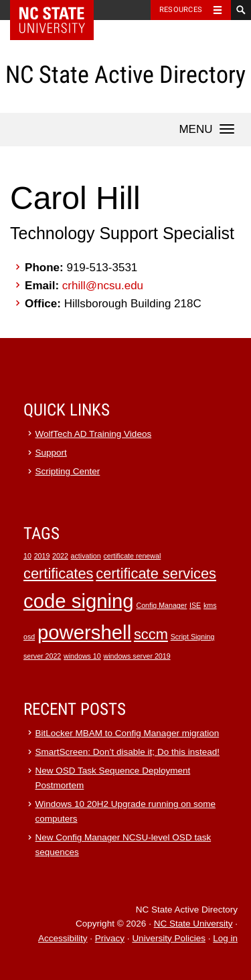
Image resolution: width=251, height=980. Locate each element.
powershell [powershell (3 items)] (84, 632)
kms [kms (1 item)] (210, 605)
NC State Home (61, 10)
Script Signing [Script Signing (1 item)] (193, 637)
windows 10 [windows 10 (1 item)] (82, 656)
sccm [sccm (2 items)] (151, 634)
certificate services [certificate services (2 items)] (156, 574)
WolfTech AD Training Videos (94, 434)
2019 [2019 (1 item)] (42, 556)
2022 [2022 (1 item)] (60, 556)
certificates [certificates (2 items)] (58, 574)
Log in (225, 938)
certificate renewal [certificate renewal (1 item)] (132, 556)
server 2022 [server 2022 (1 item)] (42, 656)
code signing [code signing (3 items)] (79, 601)
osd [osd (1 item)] (29, 637)
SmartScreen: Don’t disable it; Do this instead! (128, 752)
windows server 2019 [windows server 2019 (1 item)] (137, 656)
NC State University (193, 924)
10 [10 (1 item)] (27, 556)
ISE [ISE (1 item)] (195, 605)
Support (51, 453)
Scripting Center (68, 471)
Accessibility (63, 938)
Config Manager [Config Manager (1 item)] (161, 605)
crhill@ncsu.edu (103, 286)
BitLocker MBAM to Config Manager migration (128, 733)
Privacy (110, 938)
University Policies (169, 938)
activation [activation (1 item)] (86, 556)
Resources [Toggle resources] (181, 10)
